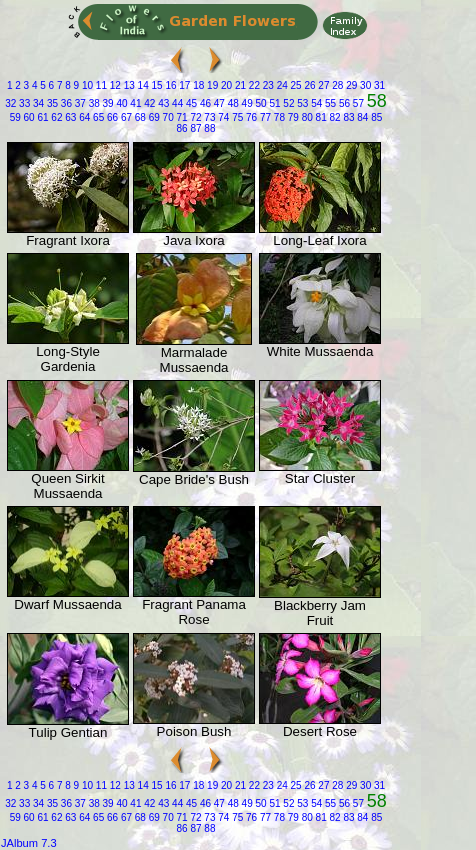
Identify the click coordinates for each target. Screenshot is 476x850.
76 (250, 117)
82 (334, 117)
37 (79, 103)
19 (211, 85)
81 (320, 117)
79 (292, 117)
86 (182, 128)
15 (156, 85)
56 (343, 103)
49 (246, 103)
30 (364, 85)
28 (337, 85)
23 (267, 85)
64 (83, 117)
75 (236, 117)
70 (167, 117)
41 (135, 103)
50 (260, 103)
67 (125, 117)
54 (315, 103)
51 (274, 103)
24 (281, 85)
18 (197, 85)
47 (218, 103)
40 (121, 103)
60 (28, 117)
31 (378, 85)
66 (111, 117)
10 (86, 85)
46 (204, 103)
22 (253, 85)
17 (184, 85)
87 (195, 128)
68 (139, 117)
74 (222, 117)
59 (15, 117)
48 (232, 103)
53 (301, 103)
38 (93, 103)
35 (51, 103)
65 (97, 117)
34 (37, 103)
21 (239, 85)
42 (148, 103)
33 (23, 103)
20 (225, 85)
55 (329, 103)
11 (100, 85)
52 (288, 103)
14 (142, 85)
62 (56, 117)
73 (209, 117)
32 (10, 103)
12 (114, 85)
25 (295, 85)
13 (128, 85)
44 (176, 103)
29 (350, 85)
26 (309, 85)
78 (278, 117)
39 (107, 103)
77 (264, 117)
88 (209, 128)
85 (375, 117)
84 (362, 117)
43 (162, 103)
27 (323, 85)
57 (357, 103)
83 (348, 117)
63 (70, 117)
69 (153, 117)
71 (181, 117)
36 (65, 103)
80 (306, 117)
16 (170, 85)
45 (190, 103)
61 (42, 117)
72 (195, 117)
